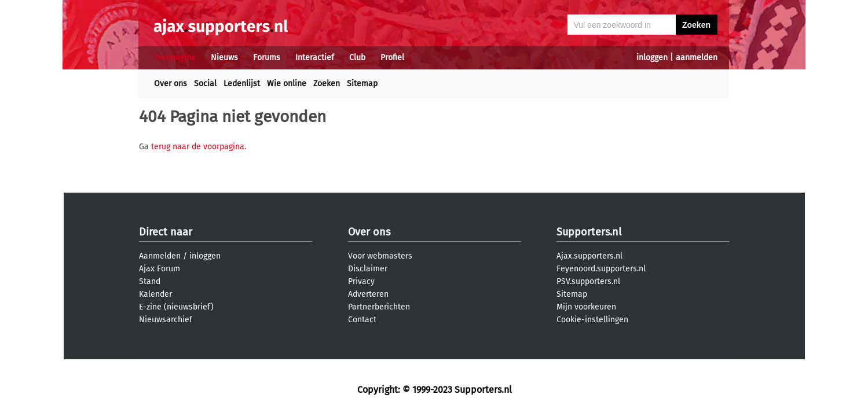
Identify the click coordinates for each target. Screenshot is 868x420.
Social (205, 84)
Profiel (392, 58)
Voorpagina (175, 58)
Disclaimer (368, 269)
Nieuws (224, 58)
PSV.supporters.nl (588, 281)
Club (357, 58)
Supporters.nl (589, 232)
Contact (362, 320)
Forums (267, 58)
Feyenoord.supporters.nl (601, 269)
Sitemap (362, 84)
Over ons (171, 84)
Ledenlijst (242, 84)
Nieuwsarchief (166, 320)
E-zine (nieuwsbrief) (176, 307)
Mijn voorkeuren (586, 307)
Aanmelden (160, 256)
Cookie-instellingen (592, 320)
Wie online (287, 84)
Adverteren (368, 294)
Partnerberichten (379, 307)
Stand (150, 281)
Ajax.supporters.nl (589, 256)
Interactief (315, 58)
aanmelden (697, 58)
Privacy (361, 281)
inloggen (652, 58)
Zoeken (327, 84)
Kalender (155, 294)
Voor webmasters (380, 256)
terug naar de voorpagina (198, 147)
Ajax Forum (160, 269)
